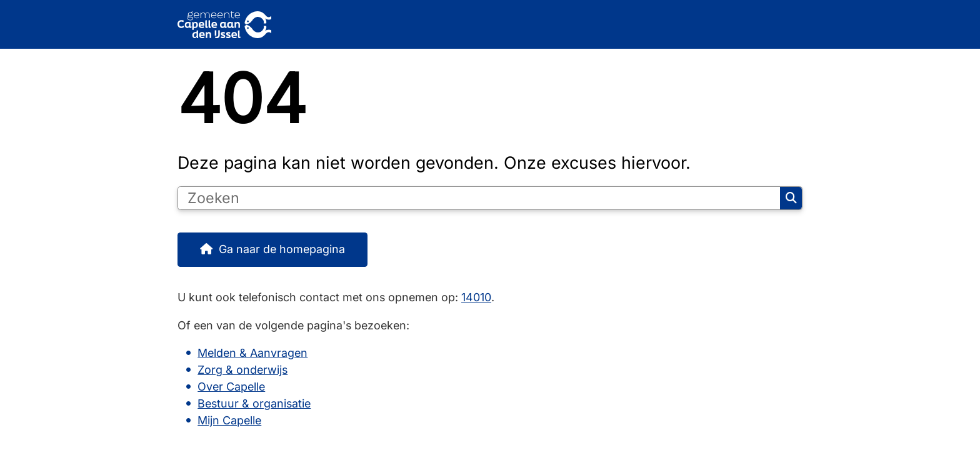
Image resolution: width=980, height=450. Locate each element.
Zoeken (791, 198)
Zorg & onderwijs (242, 370)
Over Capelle (231, 387)
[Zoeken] (479, 198)
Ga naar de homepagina (282, 249)
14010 (476, 297)
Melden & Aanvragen (252, 353)
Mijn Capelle (229, 420)
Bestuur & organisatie (254, 403)
